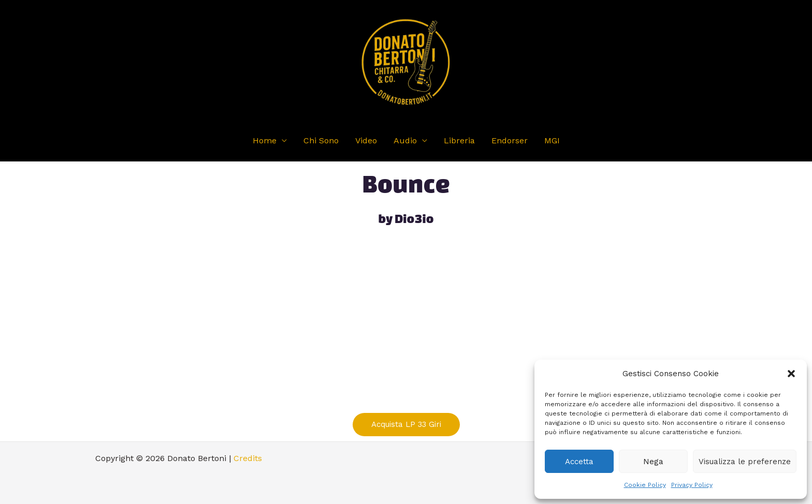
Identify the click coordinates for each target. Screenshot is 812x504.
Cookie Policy (645, 485)
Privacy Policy (692, 485)
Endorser (510, 140)
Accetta (579, 462)
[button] (791, 374)
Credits (248, 458)
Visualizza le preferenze (745, 462)
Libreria (459, 140)
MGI (552, 140)
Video (366, 140)
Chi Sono (321, 140)
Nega (653, 462)
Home (265, 140)
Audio (405, 140)
